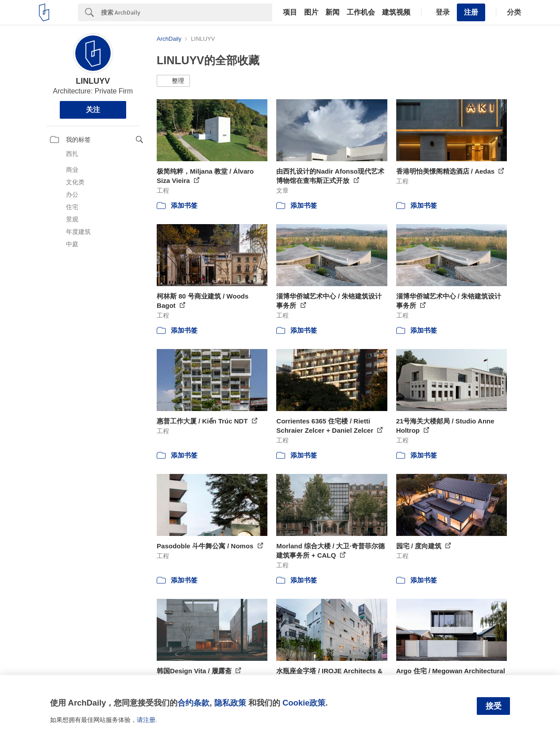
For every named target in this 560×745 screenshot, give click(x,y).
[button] (173, 81)
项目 (290, 12)
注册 (471, 12)
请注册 (146, 720)
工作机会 (361, 12)
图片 (311, 12)
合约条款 (193, 703)
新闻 (332, 12)
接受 (494, 706)
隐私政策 (230, 703)
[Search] (187, 12)
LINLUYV (93, 81)
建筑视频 (396, 12)
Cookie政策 (304, 703)
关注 (93, 110)
